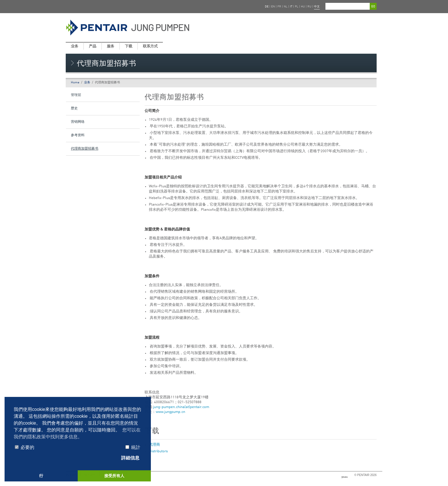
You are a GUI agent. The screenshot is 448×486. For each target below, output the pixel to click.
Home (75, 83)
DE (267, 7)
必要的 (25, 447)
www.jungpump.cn (170, 412)
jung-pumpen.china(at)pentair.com (181, 407)
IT (291, 7)
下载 (129, 46)
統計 (133, 447)
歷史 (74, 109)
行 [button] (41, 476)
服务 (111, 46)
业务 (75, 46)
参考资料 (78, 135)
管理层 (76, 95)
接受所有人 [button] (114, 476)
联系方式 (150, 46)
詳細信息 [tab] (127, 458)
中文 (317, 7)
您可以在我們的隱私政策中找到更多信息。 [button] (77, 433)
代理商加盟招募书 (85, 149)
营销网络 (78, 122)
